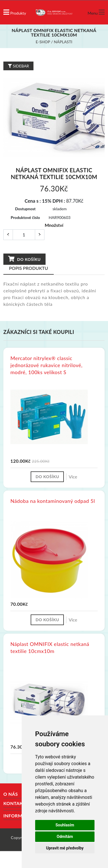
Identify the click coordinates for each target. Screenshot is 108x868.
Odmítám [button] (65, 837)
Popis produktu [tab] (29, 268)
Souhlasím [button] (65, 825)
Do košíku (24, 259)
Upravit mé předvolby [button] (65, 848)
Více (73, 477)
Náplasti (63, 42)
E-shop (43, 42)
